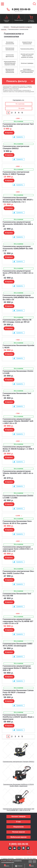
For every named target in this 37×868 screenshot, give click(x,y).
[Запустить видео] (19, 750)
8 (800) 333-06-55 (21, 9)
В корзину (9, 133)
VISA (5, 852)
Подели (21, 852)
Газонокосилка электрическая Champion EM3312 (19, 762)
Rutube (23, 848)
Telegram (28, 848)
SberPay (30, 852)
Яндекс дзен (19, 848)
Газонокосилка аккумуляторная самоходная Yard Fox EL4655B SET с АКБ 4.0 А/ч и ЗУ (18, 810)
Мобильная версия (18, 837)
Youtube (15, 848)
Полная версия (18, 832)
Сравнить (18, 137)
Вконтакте (10, 848)
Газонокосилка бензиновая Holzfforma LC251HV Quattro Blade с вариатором (18, 785)
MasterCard (12, 852)
